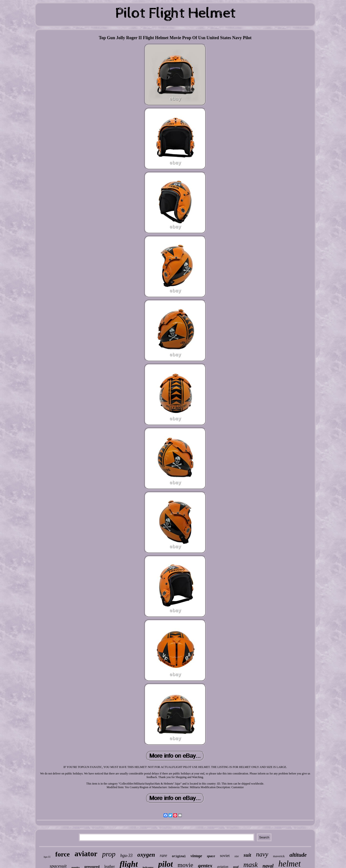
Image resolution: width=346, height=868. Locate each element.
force (62, 854)
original (179, 856)
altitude (298, 855)
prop (109, 854)
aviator (86, 854)
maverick (279, 856)
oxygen (146, 855)
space (211, 856)
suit (247, 855)
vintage (196, 856)
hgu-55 (47, 857)
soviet (225, 856)
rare (163, 855)
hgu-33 (126, 855)
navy (262, 854)
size (237, 856)
